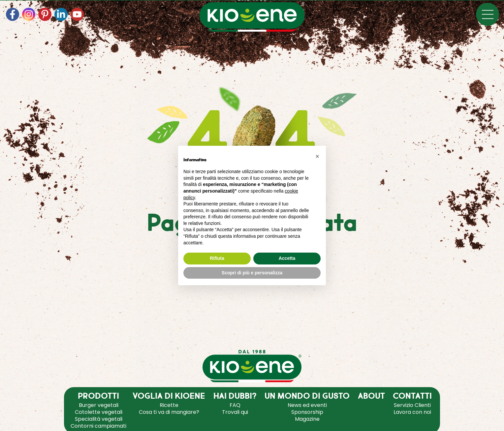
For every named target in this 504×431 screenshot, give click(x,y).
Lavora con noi (412, 412)
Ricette (169, 405)
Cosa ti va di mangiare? (169, 412)
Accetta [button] (287, 258)
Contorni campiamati (98, 426)
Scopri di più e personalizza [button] (252, 273)
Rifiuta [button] (217, 258)
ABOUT (371, 396)
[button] (317, 156)
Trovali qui (235, 412)
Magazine (307, 419)
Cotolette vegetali (99, 412)
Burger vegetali (99, 405)
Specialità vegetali (99, 419)
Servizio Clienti (412, 405)
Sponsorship (307, 412)
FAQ (235, 405)
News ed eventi (307, 405)
